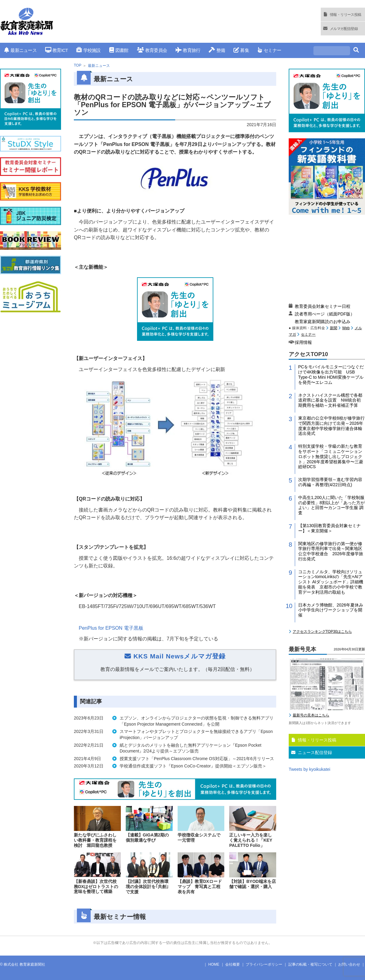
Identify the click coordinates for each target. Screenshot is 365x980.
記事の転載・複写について (310, 964)
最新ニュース (20, 50)
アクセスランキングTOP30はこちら (322, 632)
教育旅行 (188, 50)
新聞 (334, 328)
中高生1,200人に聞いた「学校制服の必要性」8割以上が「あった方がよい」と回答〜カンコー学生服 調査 (331, 505)
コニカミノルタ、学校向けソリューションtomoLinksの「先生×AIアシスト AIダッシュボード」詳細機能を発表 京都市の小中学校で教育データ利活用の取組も (331, 582)
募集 (241, 50)
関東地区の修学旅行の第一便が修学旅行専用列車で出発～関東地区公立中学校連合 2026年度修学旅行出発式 (331, 551)
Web (346, 328)
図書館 (119, 50)
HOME (214, 964)
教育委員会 (152, 50)
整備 (217, 50)
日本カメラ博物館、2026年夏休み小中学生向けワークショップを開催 (331, 610)
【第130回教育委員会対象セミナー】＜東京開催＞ (329, 528)
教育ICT (57, 50)
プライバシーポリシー (264, 964)
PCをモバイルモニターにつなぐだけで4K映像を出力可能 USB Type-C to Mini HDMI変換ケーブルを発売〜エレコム (331, 374)
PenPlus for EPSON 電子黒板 (111, 628)
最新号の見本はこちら (311, 715)
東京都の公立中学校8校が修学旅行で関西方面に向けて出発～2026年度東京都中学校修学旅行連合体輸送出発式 (331, 426)
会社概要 (233, 964)
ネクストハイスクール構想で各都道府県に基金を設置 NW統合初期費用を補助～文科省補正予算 (330, 400)
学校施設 (88, 50)
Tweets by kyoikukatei (309, 769)
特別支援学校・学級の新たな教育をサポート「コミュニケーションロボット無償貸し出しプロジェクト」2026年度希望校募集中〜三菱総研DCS (331, 456)
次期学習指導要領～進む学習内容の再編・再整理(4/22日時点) (330, 482)
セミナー (269, 50)
